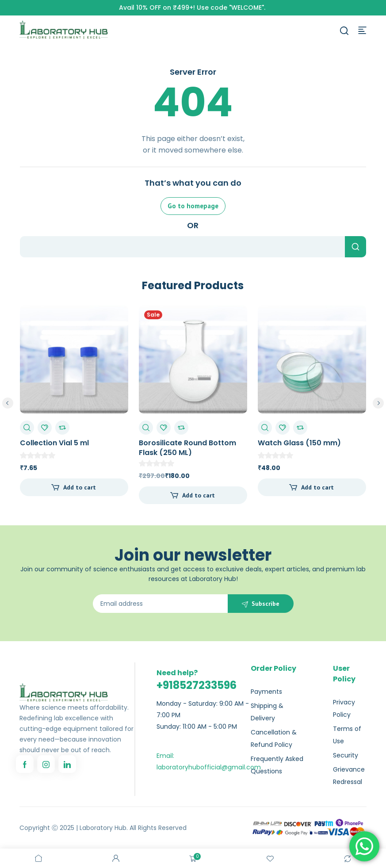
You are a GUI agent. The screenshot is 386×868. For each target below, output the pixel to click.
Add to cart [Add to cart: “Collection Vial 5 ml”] (80, 487)
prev (8, 403)
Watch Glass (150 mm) (299, 443)
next (378, 403)
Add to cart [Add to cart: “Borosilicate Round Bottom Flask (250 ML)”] (199, 495)
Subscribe (266, 604)
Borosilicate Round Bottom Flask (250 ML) (187, 448)
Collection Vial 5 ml (54, 443)
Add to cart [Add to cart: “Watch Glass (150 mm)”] (317, 487)
